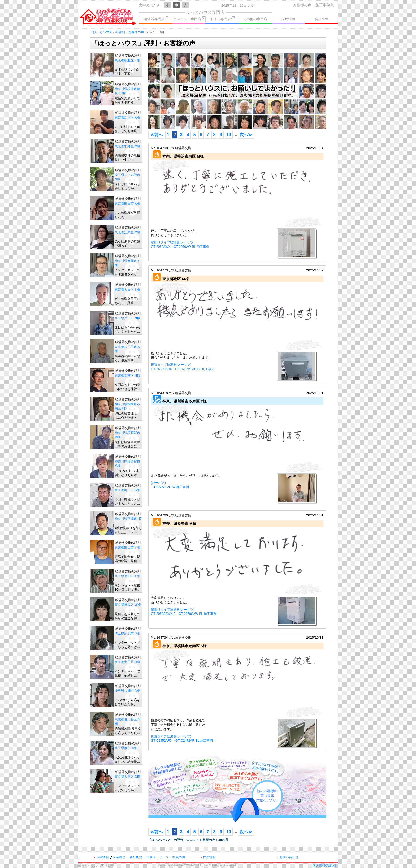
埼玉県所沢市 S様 (127, 633)
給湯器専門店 (156, 19)
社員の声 (179, 857)
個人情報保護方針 (325, 866)
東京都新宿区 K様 (127, 118)
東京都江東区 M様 (127, 232)
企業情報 (102, 857)
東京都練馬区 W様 (128, 605)
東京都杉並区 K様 (127, 60)
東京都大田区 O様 (127, 662)
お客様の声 (302, 5)
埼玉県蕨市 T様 (126, 748)
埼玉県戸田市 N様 (127, 318)
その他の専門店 (255, 19)
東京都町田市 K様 (127, 204)
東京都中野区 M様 (127, 146)
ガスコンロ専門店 (189, 19)
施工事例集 (325, 5)
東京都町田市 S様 (127, 490)
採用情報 (288, 19)
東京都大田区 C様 (127, 777)
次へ (246, 135)
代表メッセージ (157, 857)
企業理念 (119, 857)
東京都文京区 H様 (127, 375)
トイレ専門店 (222, 19)
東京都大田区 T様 (127, 290)
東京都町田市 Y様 (127, 547)
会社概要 (136, 857)
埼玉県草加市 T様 (127, 576)
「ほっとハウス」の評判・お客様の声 (117, 32)
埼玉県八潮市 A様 (127, 691)
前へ (156, 135)
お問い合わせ (289, 857)
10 (229, 135)
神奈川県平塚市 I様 (128, 519)
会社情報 (322, 19)
